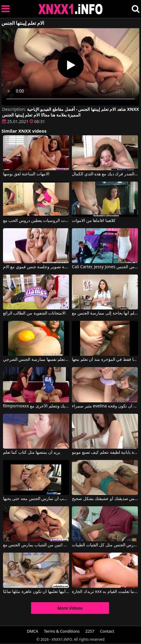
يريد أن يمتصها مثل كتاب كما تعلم (32, 453)
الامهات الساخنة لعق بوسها (26, 174)
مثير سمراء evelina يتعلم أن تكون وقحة (105, 406)
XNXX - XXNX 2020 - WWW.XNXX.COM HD (71, 9)
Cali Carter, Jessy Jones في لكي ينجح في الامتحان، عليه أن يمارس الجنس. (105, 267)
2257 (90, 631)
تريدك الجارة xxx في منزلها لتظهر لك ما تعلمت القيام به (105, 592)
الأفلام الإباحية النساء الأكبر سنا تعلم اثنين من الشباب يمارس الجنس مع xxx (36, 545)
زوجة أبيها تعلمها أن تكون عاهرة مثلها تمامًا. (36, 592)
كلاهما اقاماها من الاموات (94, 221)
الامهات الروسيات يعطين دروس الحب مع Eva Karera (36, 221)
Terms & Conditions (62, 631)
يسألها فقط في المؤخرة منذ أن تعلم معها (105, 360)
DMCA (33, 631)
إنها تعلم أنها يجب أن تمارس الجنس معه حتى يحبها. (36, 499)
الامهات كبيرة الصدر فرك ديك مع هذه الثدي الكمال (105, 174)
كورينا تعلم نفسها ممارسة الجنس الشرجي (36, 360)
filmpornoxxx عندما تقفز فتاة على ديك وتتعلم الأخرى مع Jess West (36, 406)
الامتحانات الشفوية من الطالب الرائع (34, 313)
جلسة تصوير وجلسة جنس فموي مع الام (36, 267)
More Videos (70, 608)
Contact (107, 631)
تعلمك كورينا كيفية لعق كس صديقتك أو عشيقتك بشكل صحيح (105, 499)
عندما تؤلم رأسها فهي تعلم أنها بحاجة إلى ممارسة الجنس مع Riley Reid (105, 313)
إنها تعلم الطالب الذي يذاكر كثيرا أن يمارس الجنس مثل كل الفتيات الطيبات (105, 545)
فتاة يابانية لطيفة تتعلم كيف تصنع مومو (105, 453)
